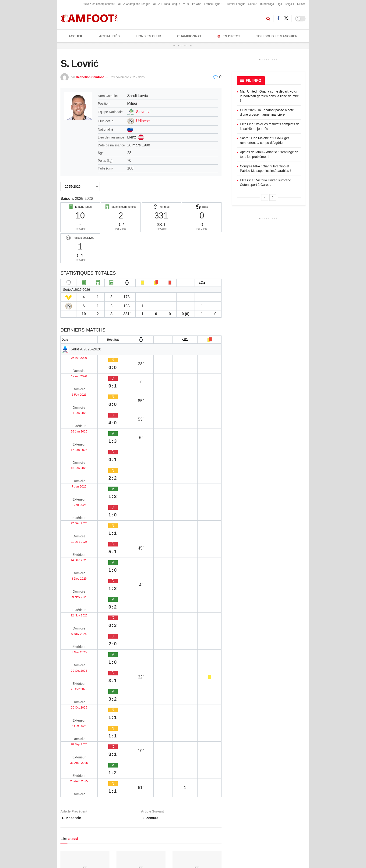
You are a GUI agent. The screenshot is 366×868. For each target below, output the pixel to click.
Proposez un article (267, 784)
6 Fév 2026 (72, 375)
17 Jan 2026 (73, 403)
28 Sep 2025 (73, 548)
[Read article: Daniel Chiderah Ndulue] (85, 699)
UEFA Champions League (134, 4)
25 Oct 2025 (73, 521)
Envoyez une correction (270, 776)
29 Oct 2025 (73, 512)
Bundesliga (267, 4)
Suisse (301, 4)
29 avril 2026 (70, 673)
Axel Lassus (183, 721)
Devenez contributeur (269, 792)
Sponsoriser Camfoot (268, 807)
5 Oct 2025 (72, 539)
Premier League (235, 4)
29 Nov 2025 (73, 475)
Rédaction (218, 799)
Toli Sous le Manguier (277, 36)
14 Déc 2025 (73, 457)
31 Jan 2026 (73, 384)
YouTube (111, 824)
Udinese (143, 121)
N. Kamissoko (184, 666)
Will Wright (126, 721)
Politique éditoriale (161, 784)
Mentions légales (160, 776)
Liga (280, 4)
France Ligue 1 (213, 4)
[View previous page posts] (265, 197)
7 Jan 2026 (72, 421)
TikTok (72, 834)
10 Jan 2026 (73, 412)
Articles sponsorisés (268, 799)
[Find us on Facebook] (278, 19)
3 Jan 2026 (72, 430)
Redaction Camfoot (90, 77)
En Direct (229, 36)
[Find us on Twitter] (286, 18)
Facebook (74, 814)
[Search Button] (268, 19)
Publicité (217, 784)
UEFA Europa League (166, 4)
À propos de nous (224, 776)
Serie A (253, 4)
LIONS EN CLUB (148, 36)
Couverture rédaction (219, 817)
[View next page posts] (273, 197)
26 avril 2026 (126, 673)
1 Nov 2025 (72, 503)
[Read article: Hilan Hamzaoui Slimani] (141, 644)
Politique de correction (164, 799)
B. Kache (68, 666)
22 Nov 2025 (73, 484)
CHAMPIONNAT (189, 36)
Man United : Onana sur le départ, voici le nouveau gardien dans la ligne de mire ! (269, 96)
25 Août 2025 (74, 566)
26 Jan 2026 (73, 393)
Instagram (74, 824)
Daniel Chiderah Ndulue (81, 721)
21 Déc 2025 (73, 448)
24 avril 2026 (182, 727)
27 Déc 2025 (73, 439)
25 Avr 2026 (72, 357)
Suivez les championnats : (99, 4)
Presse (216, 807)
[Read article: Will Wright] (141, 699)
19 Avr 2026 (72, 366)
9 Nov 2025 (72, 493)
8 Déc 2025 (72, 466)
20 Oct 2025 (73, 530)
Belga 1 (290, 4)
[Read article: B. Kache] (85, 644)
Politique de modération (165, 807)
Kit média (218, 792)
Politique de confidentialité (167, 792)
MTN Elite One (192, 4)
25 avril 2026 (126, 727)
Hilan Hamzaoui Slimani (137, 666)
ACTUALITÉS (109, 36)
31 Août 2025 (74, 557)
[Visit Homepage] (91, 19)
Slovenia (143, 112)
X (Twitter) (112, 814)
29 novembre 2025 (124, 77)
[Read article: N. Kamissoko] (197, 644)
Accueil (76, 36)
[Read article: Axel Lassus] (197, 699)
